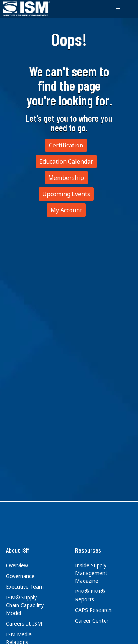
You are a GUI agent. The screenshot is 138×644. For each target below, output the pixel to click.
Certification (66, 145)
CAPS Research (93, 610)
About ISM (18, 550)
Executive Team (25, 587)
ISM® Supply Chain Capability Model (25, 605)
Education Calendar (66, 161)
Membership (66, 178)
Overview (17, 565)
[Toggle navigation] (118, 9)
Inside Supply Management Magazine (91, 573)
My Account (66, 210)
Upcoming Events (66, 194)
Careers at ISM (24, 624)
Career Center (92, 621)
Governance (20, 576)
